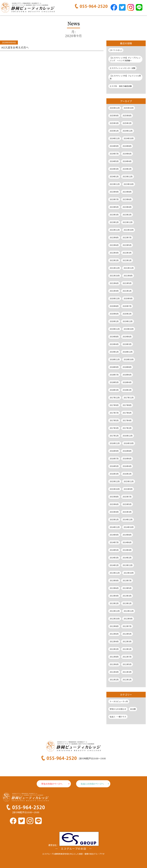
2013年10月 (129, 573)
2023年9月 (114, 192)
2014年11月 (115, 527)
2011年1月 (127, 680)
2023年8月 (127, 192)
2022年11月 (115, 230)
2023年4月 (127, 207)
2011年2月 (114, 680)
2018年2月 (127, 390)
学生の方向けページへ (52, 784)
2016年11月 (115, 443)
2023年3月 (114, 215)
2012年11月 (129, 611)
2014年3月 (114, 558)
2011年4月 (114, 672)
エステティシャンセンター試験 (122, 68)
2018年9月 (114, 367)
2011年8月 (114, 657)
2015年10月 (115, 489)
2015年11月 (129, 481)
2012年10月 (115, 619)
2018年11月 (115, 359)
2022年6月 (114, 245)
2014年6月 (127, 542)
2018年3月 (114, 390)
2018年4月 (127, 382)
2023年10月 (129, 184)
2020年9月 (128, 298)
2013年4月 (114, 596)
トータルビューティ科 (119, 701)
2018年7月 (114, 375)
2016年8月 (127, 451)
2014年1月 (114, 565)
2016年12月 (128, 436)
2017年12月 (115, 398)
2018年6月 (127, 375)
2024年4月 (127, 161)
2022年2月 (114, 260)
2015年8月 (114, 497)
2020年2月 (127, 314)
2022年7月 (127, 237)
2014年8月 (127, 535)
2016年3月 (114, 474)
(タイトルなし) (116, 50)
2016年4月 (127, 466)
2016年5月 (114, 466)
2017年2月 (127, 428)
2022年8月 (114, 237)
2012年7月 (127, 626)
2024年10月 (129, 138)
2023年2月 (127, 215)
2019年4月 (114, 344)
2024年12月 (128, 131)
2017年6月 (127, 413)
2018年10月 (129, 359)
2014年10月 (129, 527)
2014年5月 (114, 550)
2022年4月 (114, 253)
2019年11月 (115, 329)
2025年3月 (114, 123)
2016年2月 (127, 474)
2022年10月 (129, 230)
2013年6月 (114, 588)
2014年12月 (128, 519)
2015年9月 (128, 489)
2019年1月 (114, 352)
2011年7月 (127, 657)
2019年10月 (129, 329)
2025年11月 (115, 108)
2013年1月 (127, 603)
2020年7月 (127, 306)
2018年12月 (128, 352)
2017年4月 (127, 420)
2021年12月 (115, 268)
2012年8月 (114, 626)
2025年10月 (129, 108)
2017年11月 (129, 398)
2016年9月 (114, 451)
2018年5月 (114, 382)
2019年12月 (128, 321)
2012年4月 (114, 641)
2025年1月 (114, 131)
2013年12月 (128, 565)
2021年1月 (127, 291)
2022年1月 (127, 260)
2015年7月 (127, 497)
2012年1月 (127, 649)
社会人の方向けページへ (92, 784)
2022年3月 (127, 253)
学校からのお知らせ (118, 709)
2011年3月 (127, 672)
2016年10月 (129, 443)
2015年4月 (114, 512)
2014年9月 (114, 535)
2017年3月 (114, 428)
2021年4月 (114, 291)
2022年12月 (128, 222)
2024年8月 (127, 146)
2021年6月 (114, 283)
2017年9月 (114, 405)
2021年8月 (128, 276)
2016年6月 (127, 459)
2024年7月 (114, 154)
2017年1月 (114, 436)
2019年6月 (127, 337)
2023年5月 (114, 207)
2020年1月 (114, 321)
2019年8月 (114, 337)
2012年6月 (114, 634)
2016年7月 (114, 459)
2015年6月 (114, 504)
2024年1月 (114, 176)
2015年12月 (115, 481)
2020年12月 (115, 298)
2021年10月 (115, 276)
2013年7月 (127, 580)
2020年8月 (114, 306)
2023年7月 (114, 199)
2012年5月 (127, 634)
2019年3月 (127, 344)
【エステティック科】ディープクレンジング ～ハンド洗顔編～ (125, 59)
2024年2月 (127, 169)
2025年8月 (127, 116)
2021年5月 (127, 283)
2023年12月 (128, 176)
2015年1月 (114, 519)
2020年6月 (114, 314)
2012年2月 (114, 649)
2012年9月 (128, 619)
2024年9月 (114, 146)
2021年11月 (129, 268)
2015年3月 (127, 512)
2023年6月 (127, 199)
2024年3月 (114, 169)
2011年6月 (114, 664)
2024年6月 (127, 154)
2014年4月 (127, 550)
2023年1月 (114, 222)
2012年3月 (127, 641)
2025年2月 (127, 123)
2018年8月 (127, 367)
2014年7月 (114, 542)
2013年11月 (115, 573)
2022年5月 (127, 245)
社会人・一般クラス (118, 717)
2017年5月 (114, 420)
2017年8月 (127, 405)
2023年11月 (115, 184)
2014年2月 (127, 558)
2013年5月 (127, 588)
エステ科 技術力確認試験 (121, 86)
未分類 (133, 709)
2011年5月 (127, 664)
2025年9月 (114, 116)
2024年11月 (115, 138)
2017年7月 (114, 413)
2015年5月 (127, 504)
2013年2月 (114, 603)
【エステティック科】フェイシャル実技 (125, 77)
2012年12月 (115, 611)
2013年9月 (114, 580)
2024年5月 (114, 161)
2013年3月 (127, 596)
